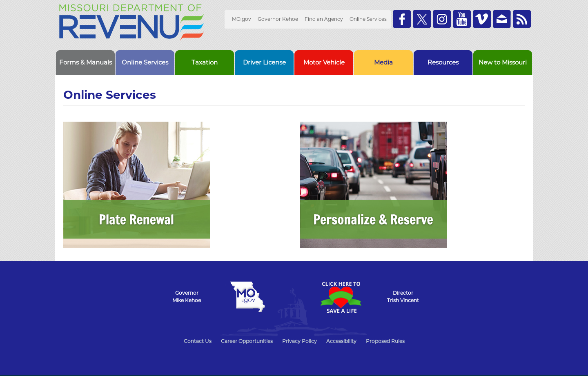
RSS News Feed (522, 19)
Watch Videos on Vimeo (482, 19)
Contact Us (198, 341)
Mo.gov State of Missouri (247, 297)
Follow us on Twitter (422, 19)
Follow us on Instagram (442, 19)
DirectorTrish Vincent (403, 297)
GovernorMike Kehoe (187, 297)
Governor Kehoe (278, 19)
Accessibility (341, 341)
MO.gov (242, 19)
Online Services (368, 19)
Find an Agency (324, 19)
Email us (502, 19)
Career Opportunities (247, 341)
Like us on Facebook (402, 19)
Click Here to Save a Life (341, 297)
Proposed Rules (385, 341)
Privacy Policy (300, 341)
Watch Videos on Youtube (462, 19)
